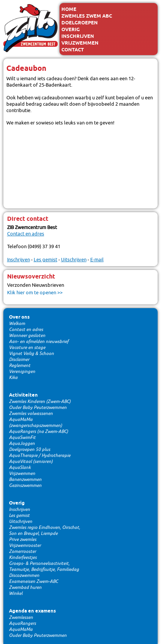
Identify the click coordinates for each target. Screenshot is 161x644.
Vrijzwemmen (80, 43)
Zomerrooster (22, 551)
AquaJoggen (22, 443)
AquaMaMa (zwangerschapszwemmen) (36, 422)
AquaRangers (22, 623)
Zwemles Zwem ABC (87, 16)
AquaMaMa (21, 629)
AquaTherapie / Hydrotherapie (40, 455)
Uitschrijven (74, 260)
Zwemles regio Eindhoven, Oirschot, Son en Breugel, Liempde (45, 530)
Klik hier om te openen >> (35, 293)
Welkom (17, 323)
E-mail (97, 260)
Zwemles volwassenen (31, 413)
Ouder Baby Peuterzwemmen (38, 407)
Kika (13, 377)
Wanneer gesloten (27, 335)
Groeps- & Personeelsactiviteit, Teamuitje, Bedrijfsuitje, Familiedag (44, 566)
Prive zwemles (23, 539)
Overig (71, 30)
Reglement (20, 365)
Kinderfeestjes (23, 557)
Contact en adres (26, 234)
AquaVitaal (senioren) (31, 461)
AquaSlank (20, 467)
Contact (73, 50)
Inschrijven (78, 36)
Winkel (16, 593)
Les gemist (45, 260)
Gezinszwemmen (25, 485)
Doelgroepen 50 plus (30, 449)
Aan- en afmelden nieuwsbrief (39, 341)
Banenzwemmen (25, 479)
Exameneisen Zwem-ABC (34, 581)
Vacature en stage (27, 347)
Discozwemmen (24, 575)
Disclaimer (19, 359)
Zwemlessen (21, 617)
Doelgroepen (80, 23)
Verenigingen (22, 371)
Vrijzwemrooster (25, 545)
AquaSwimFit (22, 437)
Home (69, 9)
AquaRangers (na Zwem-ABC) (39, 431)
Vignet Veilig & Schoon (31, 353)
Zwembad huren (25, 587)
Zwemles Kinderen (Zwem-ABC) (40, 401)
